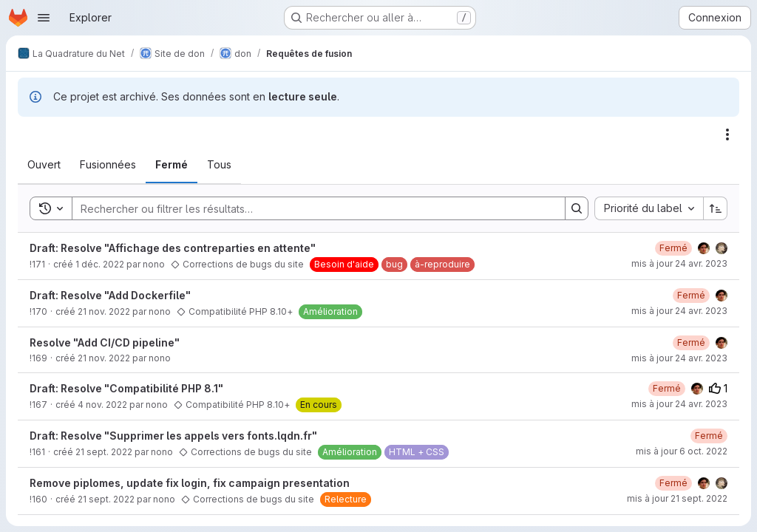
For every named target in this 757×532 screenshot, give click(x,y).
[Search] (311, 208)
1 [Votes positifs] (718, 388)
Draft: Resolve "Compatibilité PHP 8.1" (126, 388)
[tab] (44, 165)
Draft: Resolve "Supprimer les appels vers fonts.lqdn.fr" (173, 436)
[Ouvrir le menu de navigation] (44, 18)
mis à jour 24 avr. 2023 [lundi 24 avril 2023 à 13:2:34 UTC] (679, 404)
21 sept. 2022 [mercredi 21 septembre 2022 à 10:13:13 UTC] (104, 452)
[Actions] (727, 134)
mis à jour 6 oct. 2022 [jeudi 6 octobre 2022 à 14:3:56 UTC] (682, 451)
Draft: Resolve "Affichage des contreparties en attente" (173, 248)
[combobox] (649, 208)
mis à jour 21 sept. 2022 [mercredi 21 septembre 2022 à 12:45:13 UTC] (677, 498)
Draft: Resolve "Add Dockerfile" (110, 295)
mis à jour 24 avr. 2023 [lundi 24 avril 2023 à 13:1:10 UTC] (679, 311)
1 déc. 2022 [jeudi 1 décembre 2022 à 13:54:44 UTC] (100, 264)
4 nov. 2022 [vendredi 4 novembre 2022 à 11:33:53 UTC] (102, 405)
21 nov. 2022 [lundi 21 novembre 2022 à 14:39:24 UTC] (104, 311)
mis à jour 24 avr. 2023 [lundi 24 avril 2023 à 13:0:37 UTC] (679, 358)
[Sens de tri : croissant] (716, 208)
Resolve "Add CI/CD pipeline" (105, 342)
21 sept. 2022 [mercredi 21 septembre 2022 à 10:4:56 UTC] (106, 499)
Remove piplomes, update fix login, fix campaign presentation (190, 483)
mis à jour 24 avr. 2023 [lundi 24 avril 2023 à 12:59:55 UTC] (679, 263)
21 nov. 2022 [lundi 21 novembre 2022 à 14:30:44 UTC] (104, 358)
